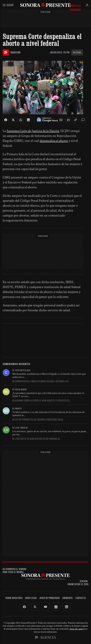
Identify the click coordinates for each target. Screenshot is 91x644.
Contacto (81, 598)
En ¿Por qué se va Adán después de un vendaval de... (37, 439)
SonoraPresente (45, 5)
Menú (8, 5)
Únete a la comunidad (75, 6)
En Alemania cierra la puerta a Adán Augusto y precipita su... (42, 401)
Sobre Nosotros (14, 598)
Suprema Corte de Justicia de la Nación (33, 131)
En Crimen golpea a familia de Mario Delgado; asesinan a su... (41, 381)
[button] (61, 120)
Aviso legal (31, 598)
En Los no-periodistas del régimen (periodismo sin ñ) (38, 420)
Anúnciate (68, 598)
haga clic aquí (76, 629)
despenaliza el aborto (54, 141)
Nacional (77, 52)
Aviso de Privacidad (50, 598)
